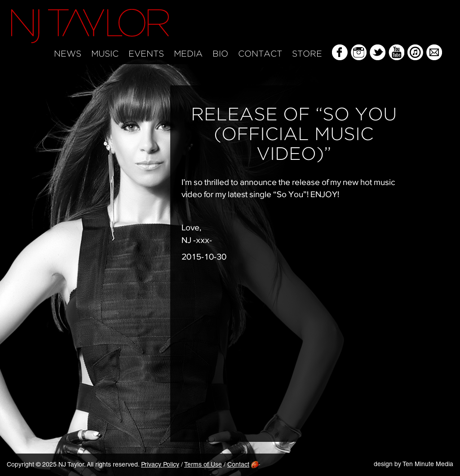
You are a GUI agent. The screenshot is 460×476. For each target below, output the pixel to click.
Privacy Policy (160, 465)
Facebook (340, 52)
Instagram (359, 52)
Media (188, 54)
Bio (220, 54)
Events (146, 54)
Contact (260, 54)
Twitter (378, 52)
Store (307, 54)
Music (105, 54)
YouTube (396, 52)
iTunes (415, 52)
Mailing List (434, 52)
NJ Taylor (90, 26)
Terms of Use (203, 465)
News (68, 54)
